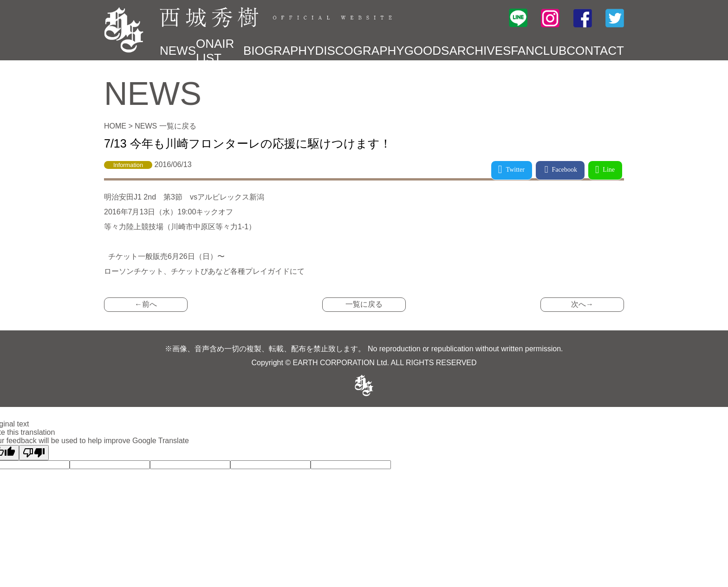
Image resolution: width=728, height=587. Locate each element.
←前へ (146, 304)
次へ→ (582, 304)
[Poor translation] (34, 453)
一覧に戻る (364, 304)
